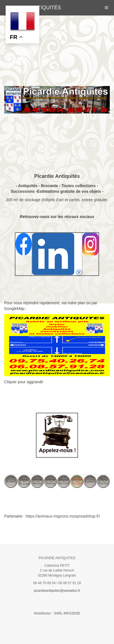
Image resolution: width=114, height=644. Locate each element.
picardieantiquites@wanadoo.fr (57, 591)
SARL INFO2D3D (67, 613)
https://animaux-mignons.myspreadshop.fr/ (63, 516)
